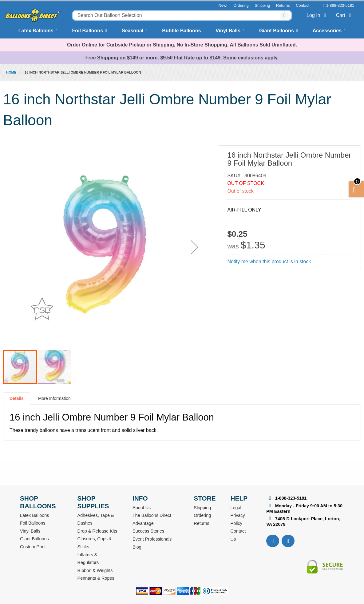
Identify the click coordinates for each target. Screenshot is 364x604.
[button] (195, 247)
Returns (283, 5)
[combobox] (182, 15)
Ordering (241, 5)
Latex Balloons (36, 31)
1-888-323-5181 (340, 5)
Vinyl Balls (228, 31)
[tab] (17, 401)
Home (11, 72)
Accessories (327, 31)
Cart (344, 15)
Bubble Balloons (181, 31)
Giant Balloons (277, 31)
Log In (317, 15)
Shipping (263, 5)
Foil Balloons (88, 31)
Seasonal (133, 31)
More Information (54, 398)
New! (223, 5)
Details (17, 398)
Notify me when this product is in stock (269, 262)
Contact (303, 5)
